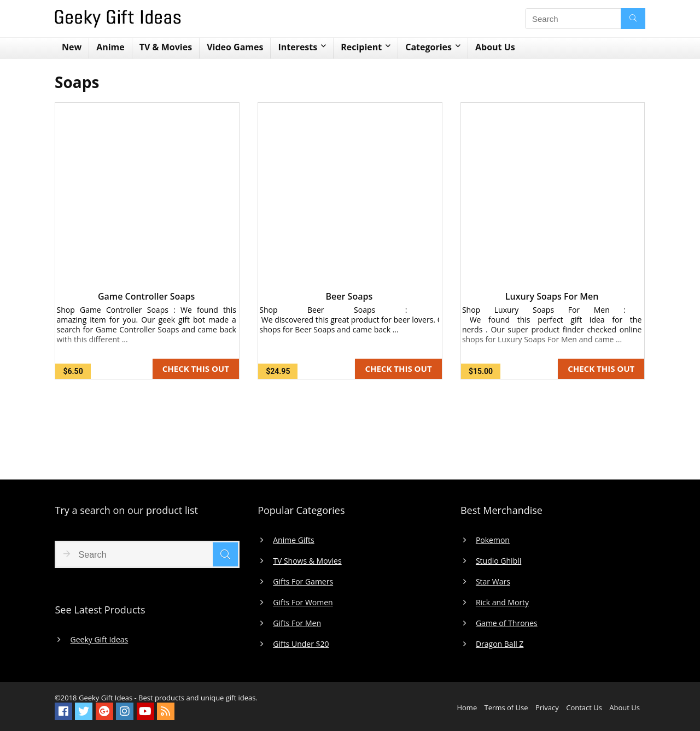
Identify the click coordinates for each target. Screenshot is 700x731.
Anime (110, 47)
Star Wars (493, 582)
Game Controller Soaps (146, 296)
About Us (495, 47)
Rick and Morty (502, 603)
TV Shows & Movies (307, 561)
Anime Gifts (294, 540)
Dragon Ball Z (500, 644)
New (72, 47)
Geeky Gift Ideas (99, 640)
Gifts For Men (297, 623)
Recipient (361, 47)
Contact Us (584, 707)
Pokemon (493, 540)
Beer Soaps (349, 296)
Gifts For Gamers (303, 582)
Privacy (547, 707)
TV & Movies (166, 47)
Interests (297, 47)
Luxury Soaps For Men (552, 296)
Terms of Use (506, 707)
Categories (428, 47)
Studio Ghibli (498, 561)
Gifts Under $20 (301, 644)
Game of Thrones (507, 623)
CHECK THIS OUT (196, 369)
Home (467, 707)
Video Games (235, 47)
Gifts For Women (303, 603)
